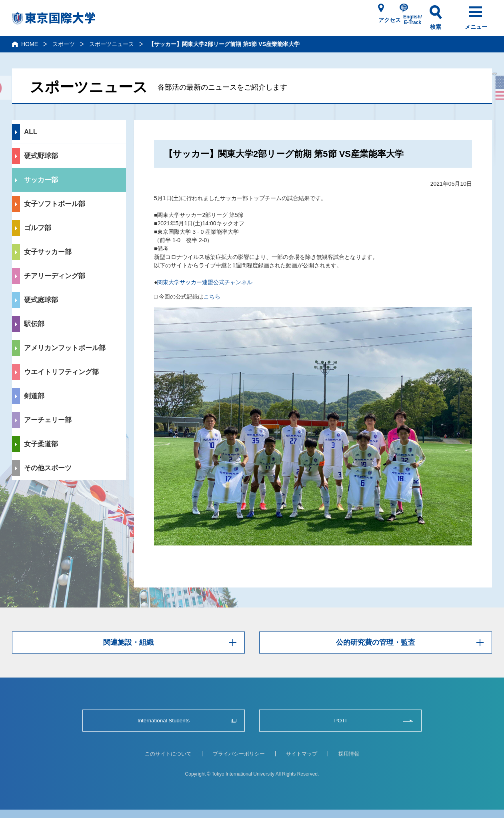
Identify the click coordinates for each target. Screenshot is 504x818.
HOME (30, 44)
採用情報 (349, 754)
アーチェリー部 (48, 420)
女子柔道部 (41, 444)
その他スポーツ (48, 468)
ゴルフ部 (38, 228)
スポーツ (64, 44)
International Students (164, 721)
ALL (31, 132)
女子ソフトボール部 (55, 204)
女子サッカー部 (48, 252)
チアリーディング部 (55, 276)
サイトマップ (302, 754)
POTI (340, 721)
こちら (212, 297)
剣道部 (34, 396)
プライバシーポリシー (239, 754)
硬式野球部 (41, 156)
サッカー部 (41, 180)
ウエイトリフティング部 (61, 372)
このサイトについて (168, 754)
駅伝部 (34, 324)
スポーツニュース (112, 44)
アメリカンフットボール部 (65, 348)
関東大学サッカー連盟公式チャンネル (205, 282)
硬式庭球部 (41, 300)
